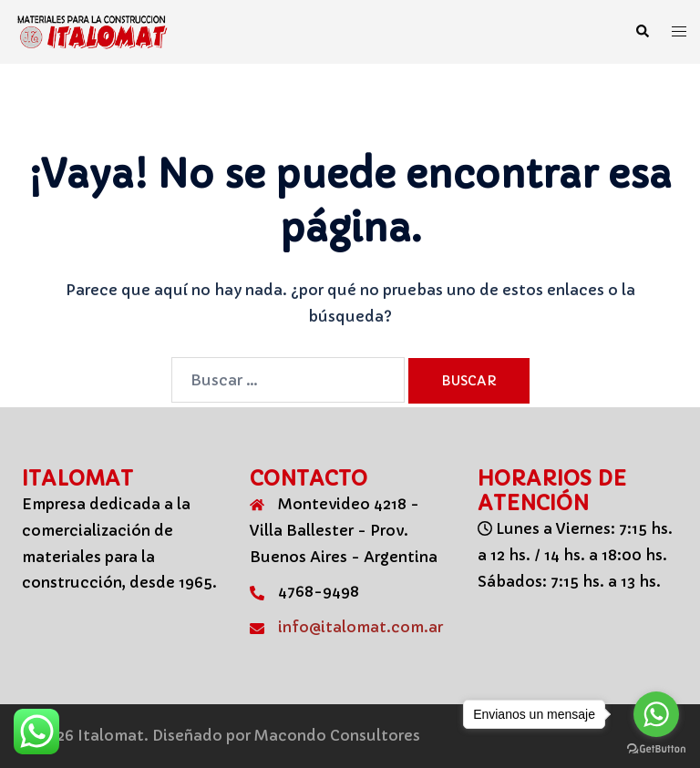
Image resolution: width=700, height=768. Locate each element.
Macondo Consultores (337, 735)
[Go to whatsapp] (656, 714)
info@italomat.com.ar (360, 627)
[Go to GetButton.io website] (656, 749)
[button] (642, 32)
